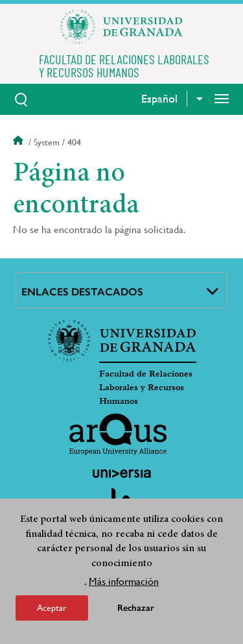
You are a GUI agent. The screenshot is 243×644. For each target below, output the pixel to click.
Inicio (19, 142)
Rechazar (136, 609)
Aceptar (52, 608)
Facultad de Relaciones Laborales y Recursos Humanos (146, 388)
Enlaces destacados (82, 292)
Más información (124, 582)
